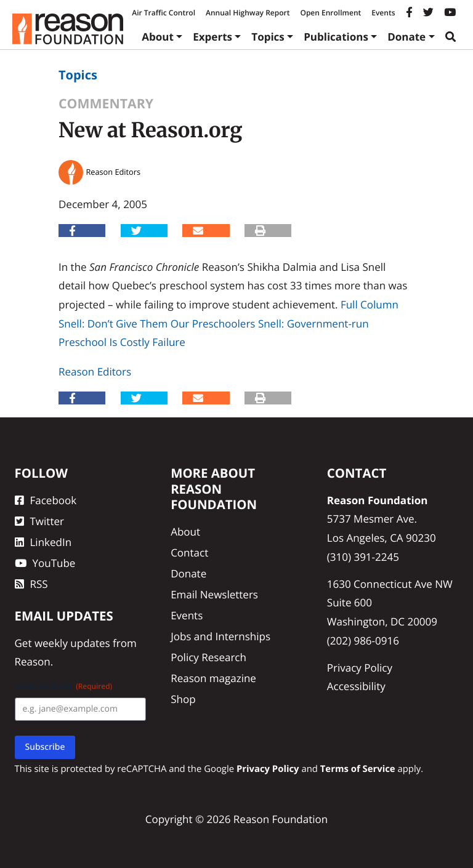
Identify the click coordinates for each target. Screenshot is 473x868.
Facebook (46, 500)
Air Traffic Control (164, 13)
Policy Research (208, 657)
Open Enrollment (330, 13)
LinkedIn (43, 542)
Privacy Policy (360, 668)
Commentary (106, 104)
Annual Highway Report (248, 13)
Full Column (370, 304)
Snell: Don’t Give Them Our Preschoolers (157, 323)
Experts (212, 37)
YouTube (45, 563)
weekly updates (72, 643)
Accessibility (356, 686)
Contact (189, 553)
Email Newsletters (214, 594)
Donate (406, 37)
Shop (183, 699)
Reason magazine (213, 678)
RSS (31, 584)
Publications (336, 37)
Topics (268, 37)
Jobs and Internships (220, 636)
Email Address (64, 686)
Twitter (39, 521)
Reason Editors (95, 372)
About (158, 37)
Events (383, 13)
